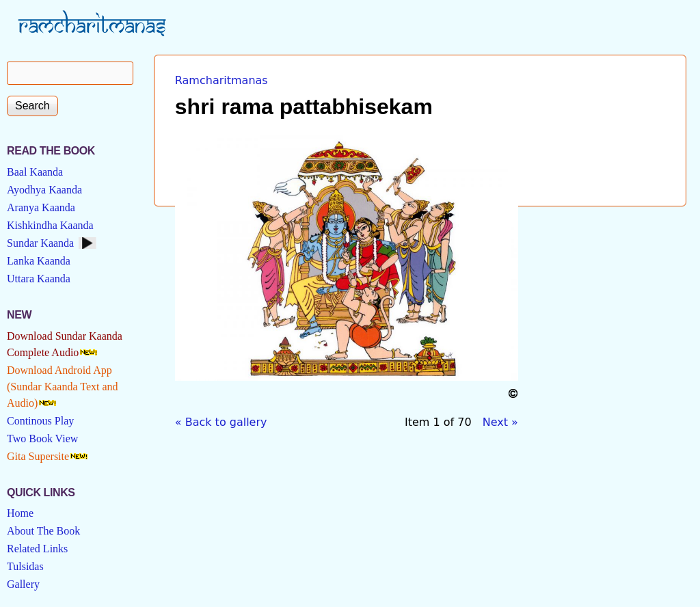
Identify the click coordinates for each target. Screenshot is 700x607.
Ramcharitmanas (221, 80)
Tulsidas (25, 566)
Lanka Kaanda (39, 261)
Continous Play (40, 421)
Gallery (23, 584)
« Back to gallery (221, 422)
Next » (500, 422)
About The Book (43, 531)
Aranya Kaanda (41, 207)
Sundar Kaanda (40, 243)
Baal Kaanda (35, 172)
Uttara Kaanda (39, 279)
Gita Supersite (38, 456)
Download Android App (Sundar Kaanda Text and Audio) (63, 387)
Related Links (37, 549)
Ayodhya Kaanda (44, 190)
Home (20, 513)
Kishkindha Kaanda (50, 225)
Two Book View (42, 439)
